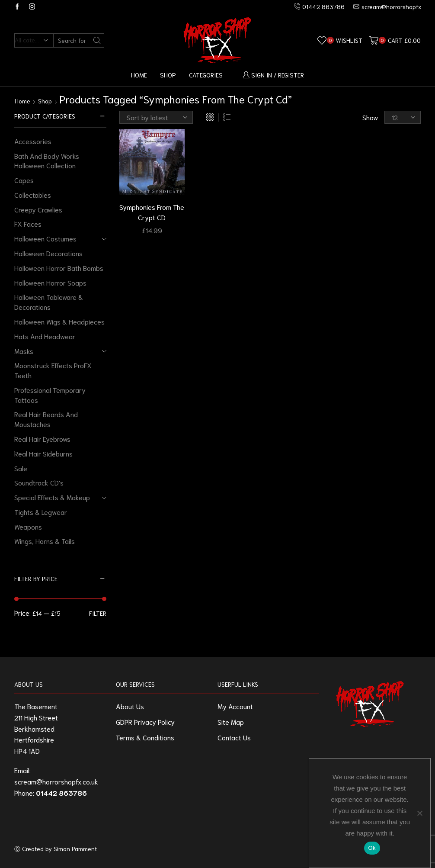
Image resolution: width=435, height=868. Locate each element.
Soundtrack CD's (39, 482)
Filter (98, 613)
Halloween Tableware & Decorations (49, 302)
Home (139, 75)
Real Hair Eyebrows (42, 439)
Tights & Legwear (41, 512)
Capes (24, 180)
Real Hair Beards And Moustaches (46, 419)
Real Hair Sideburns (43, 453)
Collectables (33, 194)
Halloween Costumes (45, 238)
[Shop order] (156, 117)
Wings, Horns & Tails (45, 541)
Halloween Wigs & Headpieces (59, 321)
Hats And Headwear (45, 336)
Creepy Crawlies (38, 209)
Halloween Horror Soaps (50, 282)
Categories (206, 75)
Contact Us (234, 737)
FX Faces (28, 223)
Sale (21, 468)
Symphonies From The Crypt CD (152, 212)
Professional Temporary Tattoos (50, 395)
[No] (419, 813)
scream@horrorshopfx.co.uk (56, 781)
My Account (235, 706)
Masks (24, 351)
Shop (168, 75)
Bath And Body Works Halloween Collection (47, 161)
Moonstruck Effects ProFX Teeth (53, 370)
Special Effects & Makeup (52, 497)
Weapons (28, 526)
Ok (372, 848)
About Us (130, 706)
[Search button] (97, 40)
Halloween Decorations (48, 253)
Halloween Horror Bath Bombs (59, 268)
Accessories (33, 141)
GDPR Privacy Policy (145, 722)
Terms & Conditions (145, 737)
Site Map (231, 722)
